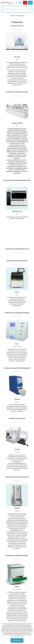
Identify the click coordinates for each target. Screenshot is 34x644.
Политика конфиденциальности (17, 636)
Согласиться (17, 640)
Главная (13, 16)
